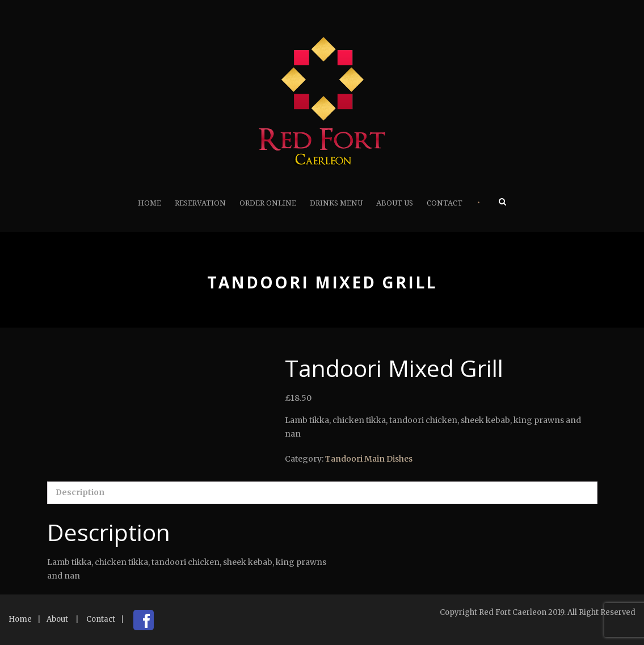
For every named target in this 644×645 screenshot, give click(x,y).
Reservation (200, 203)
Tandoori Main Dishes (369, 459)
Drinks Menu (336, 203)
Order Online (268, 203)
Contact (445, 203)
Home (150, 203)
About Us (395, 203)
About (57, 619)
